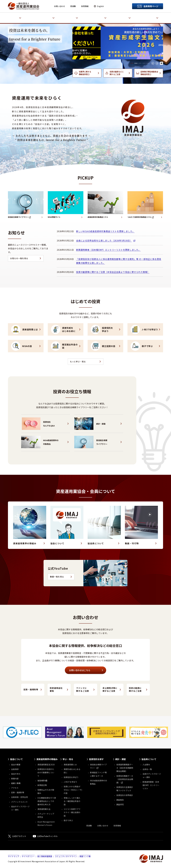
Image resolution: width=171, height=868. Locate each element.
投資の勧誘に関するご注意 (135, 690)
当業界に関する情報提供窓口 (85, 73)
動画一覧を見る (57, 577)
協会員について (151, 17)
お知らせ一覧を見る (19, 259)
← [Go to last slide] (153, 63)
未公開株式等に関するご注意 (110, 690)
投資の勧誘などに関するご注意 (117, 73)
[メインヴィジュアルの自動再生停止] (161, 63)
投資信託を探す (99, 17)
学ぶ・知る (73, 17)
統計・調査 (126, 17)
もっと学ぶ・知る (78, 362)
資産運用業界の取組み (44, 17)
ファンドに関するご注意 (82, 690)
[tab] (132, 63)
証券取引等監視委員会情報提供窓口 (149, 73)
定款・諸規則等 (31, 690)
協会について (15, 17)
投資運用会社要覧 (56, 690)
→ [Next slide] (157, 63)
